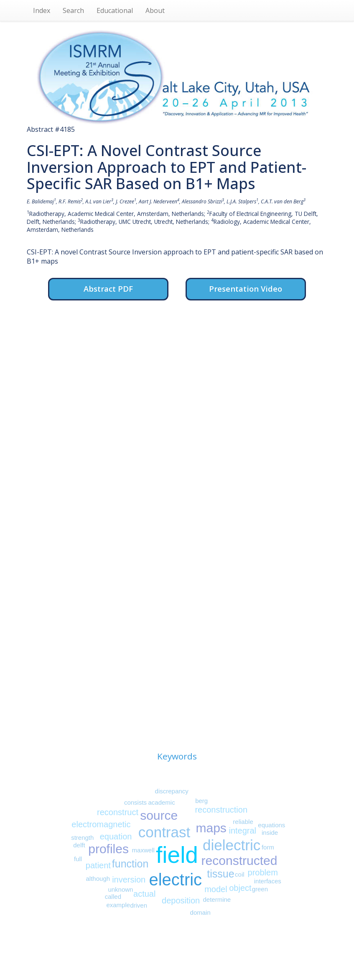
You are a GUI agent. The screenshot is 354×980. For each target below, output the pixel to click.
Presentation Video (246, 289)
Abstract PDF (108, 289)
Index (42, 10)
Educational (115, 10)
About (155, 10)
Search (73, 10)
